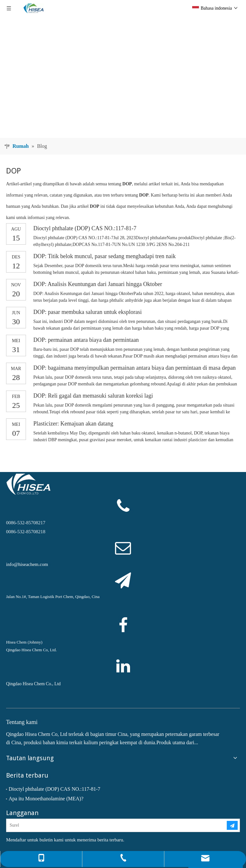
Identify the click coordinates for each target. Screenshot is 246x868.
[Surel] (111, 825)
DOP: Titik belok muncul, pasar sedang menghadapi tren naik (104, 256)
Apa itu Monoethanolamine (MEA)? (46, 799)
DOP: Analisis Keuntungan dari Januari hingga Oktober (98, 284)
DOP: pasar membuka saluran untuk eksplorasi (87, 312)
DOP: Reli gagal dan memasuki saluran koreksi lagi (93, 396)
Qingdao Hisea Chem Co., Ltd (33, 684)
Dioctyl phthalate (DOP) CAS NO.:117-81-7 (85, 228)
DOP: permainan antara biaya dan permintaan (86, 340)
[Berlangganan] (232, 825)
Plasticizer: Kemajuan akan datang (73, 424)
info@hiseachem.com (27, 564)
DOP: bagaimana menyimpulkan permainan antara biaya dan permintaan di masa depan (135, 368)
